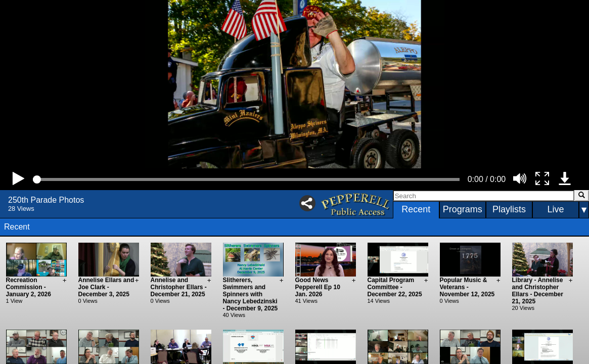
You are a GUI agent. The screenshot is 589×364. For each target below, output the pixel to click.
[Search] (484, 196)
